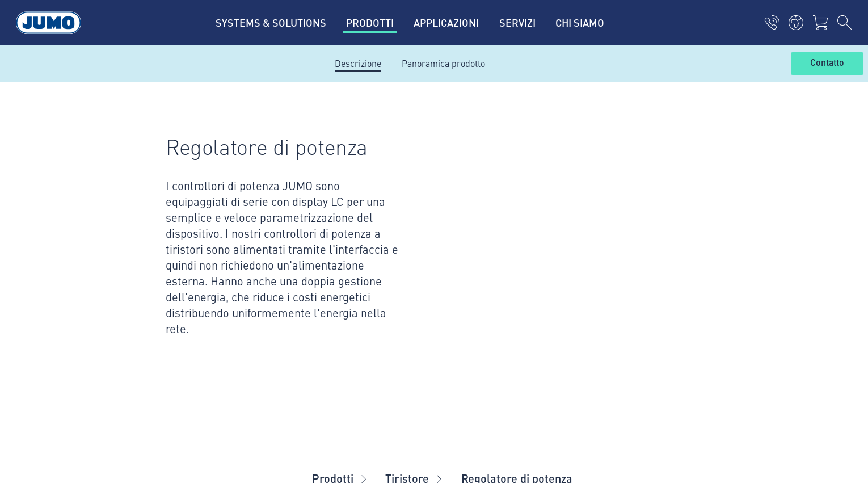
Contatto (827, 63)
